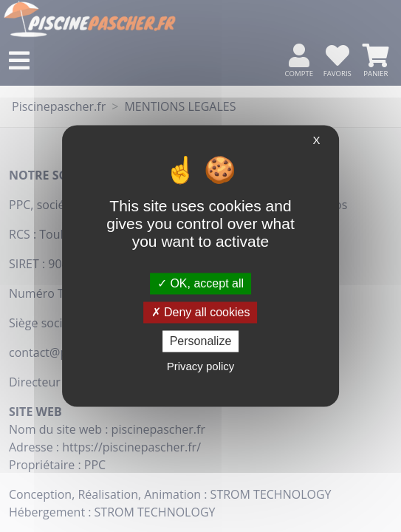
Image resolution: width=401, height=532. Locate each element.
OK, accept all (200, 283)
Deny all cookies (201, 312)
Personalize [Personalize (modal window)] (201, 341)
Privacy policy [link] (201, 367)
